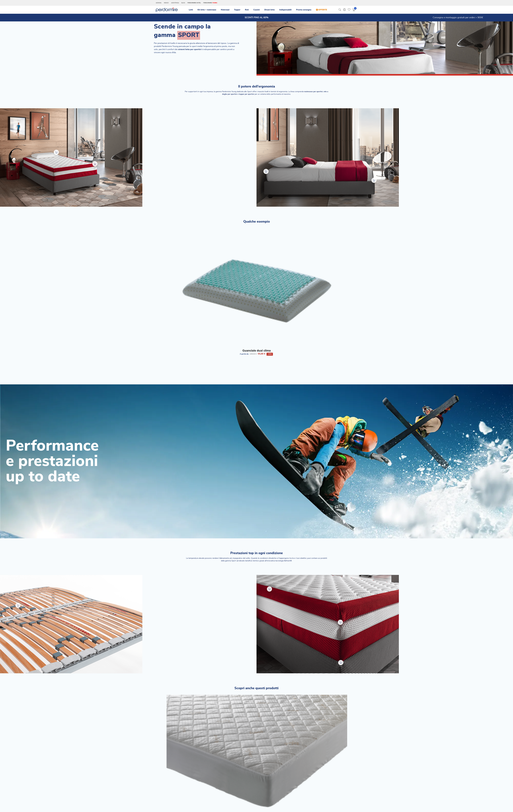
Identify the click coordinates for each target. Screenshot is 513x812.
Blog (183, 3)
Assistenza (175, 3)
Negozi (166, 3)
